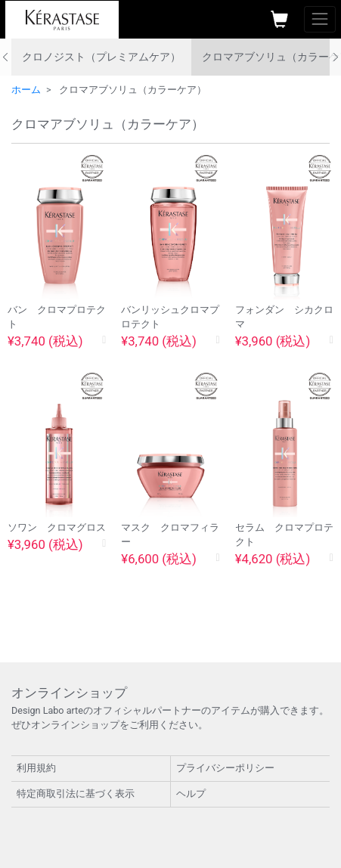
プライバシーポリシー (225, 768)
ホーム (26, 90)
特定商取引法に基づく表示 (76, 794)
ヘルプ (191, 794)
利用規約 (36, 768)
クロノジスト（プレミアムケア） (101, 57)
